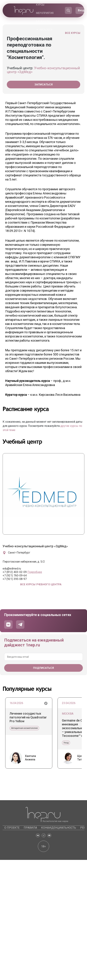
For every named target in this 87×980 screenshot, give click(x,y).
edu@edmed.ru (12, 569)
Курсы (40, 5)
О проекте (12, 828)
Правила (30, 828)
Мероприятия (45, 13)
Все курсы (73, 33)
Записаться (44, 85)
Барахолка (43, 21)
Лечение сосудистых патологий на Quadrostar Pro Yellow (28, 717)
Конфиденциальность (59, 828)
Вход (81, 10)
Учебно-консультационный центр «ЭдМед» (43, 70)
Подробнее (35, 572)
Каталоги (46, 30)
